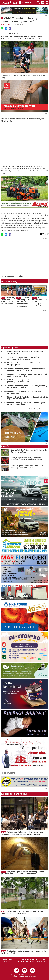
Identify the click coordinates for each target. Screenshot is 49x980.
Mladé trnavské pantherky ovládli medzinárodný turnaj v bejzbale (26, 364)
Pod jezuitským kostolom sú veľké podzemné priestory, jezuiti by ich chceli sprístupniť (23, 873)
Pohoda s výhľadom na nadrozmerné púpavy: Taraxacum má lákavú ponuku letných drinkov (23, 833)
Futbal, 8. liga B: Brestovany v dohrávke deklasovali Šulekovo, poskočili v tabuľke (27, 459)
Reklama (28, 961)
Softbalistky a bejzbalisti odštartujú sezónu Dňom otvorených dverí (8, 301)
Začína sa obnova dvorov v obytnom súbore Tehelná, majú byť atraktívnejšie (22, 912)
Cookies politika (43, 963)
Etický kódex (21, 961)
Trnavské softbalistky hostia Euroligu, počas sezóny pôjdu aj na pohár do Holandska (23, 302)
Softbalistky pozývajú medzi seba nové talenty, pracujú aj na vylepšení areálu (25, 381)
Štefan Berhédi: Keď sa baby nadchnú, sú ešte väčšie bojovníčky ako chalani (28, 398)
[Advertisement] (21, 257)
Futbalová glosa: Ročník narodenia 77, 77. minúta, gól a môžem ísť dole (27, 467)
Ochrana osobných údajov (39, 960)
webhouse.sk (33, 977)
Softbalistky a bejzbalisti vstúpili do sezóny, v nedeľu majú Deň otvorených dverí (28, 375)
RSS (33, 961)
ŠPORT (3, 24)
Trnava (4, 832)
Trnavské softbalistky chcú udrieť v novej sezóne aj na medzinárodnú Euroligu (27, 387)
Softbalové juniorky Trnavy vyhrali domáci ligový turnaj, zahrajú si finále (26, 404)
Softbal (8, 24)
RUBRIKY (25, 3)
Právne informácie (26, 960)
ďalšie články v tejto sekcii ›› (39, 409)
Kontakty (37, 961)
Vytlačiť (44, 234)
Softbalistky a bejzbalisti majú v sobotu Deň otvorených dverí (24, 392)
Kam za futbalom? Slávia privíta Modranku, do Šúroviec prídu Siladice (29, 451)
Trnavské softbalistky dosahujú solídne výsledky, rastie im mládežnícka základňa (26, 370)
